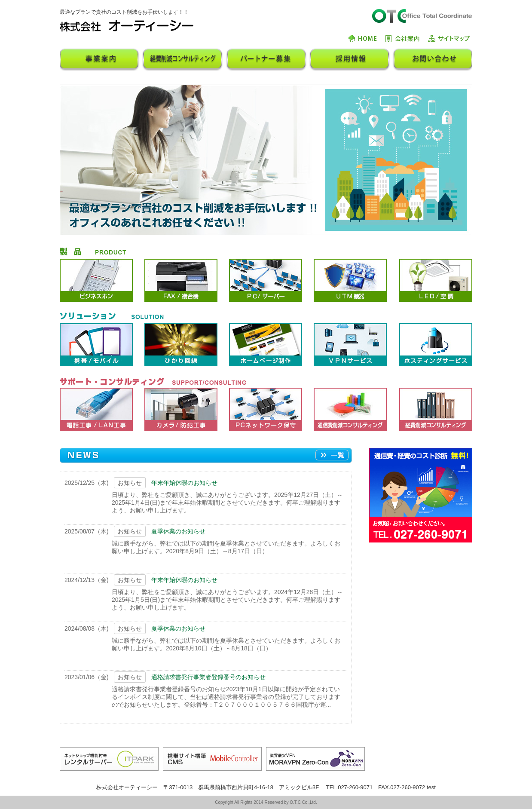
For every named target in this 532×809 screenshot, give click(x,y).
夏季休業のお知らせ (178, 531)
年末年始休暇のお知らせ (184, 483)
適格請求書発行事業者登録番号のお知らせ (208, 677)
